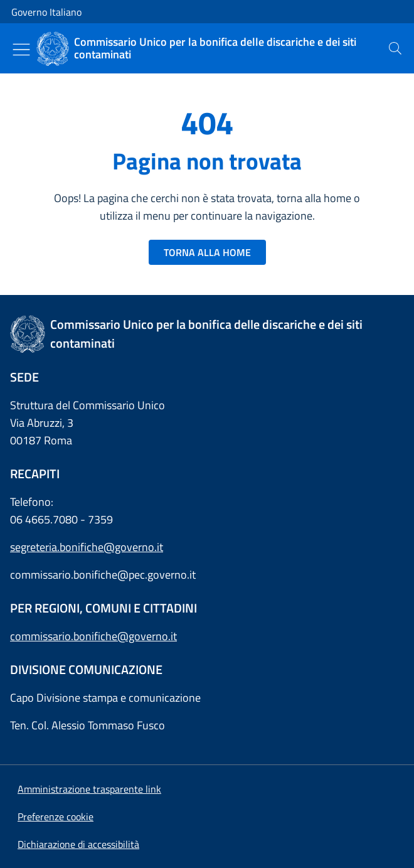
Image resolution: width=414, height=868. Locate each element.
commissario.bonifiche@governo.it (93, 636)
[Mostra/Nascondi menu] (21, 50)
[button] (56, 817)
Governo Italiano (46, 12)
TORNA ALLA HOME (207, 252)
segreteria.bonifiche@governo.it (87, 547)
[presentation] (395, 48)
